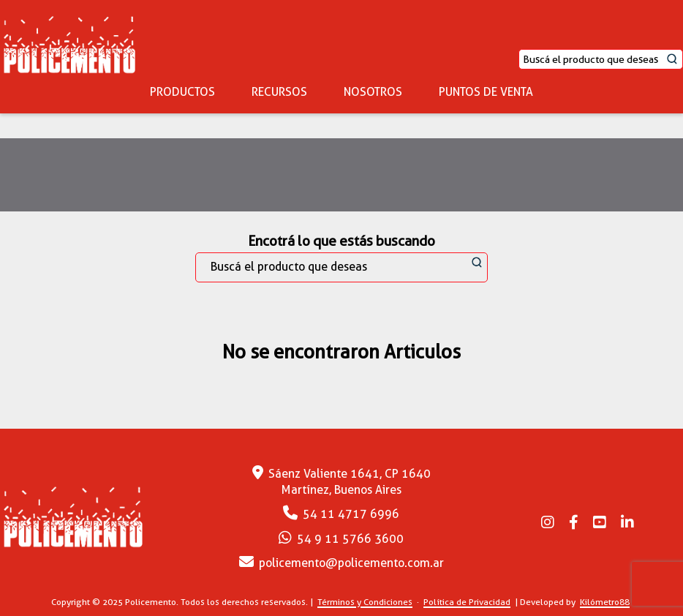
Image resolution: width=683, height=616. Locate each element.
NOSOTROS (373, 92)
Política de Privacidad (467, 602)
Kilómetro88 (605, 602)
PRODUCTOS (182, 92)
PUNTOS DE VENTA (486, 92)
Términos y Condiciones (365, 602)
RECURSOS (279, 92)
